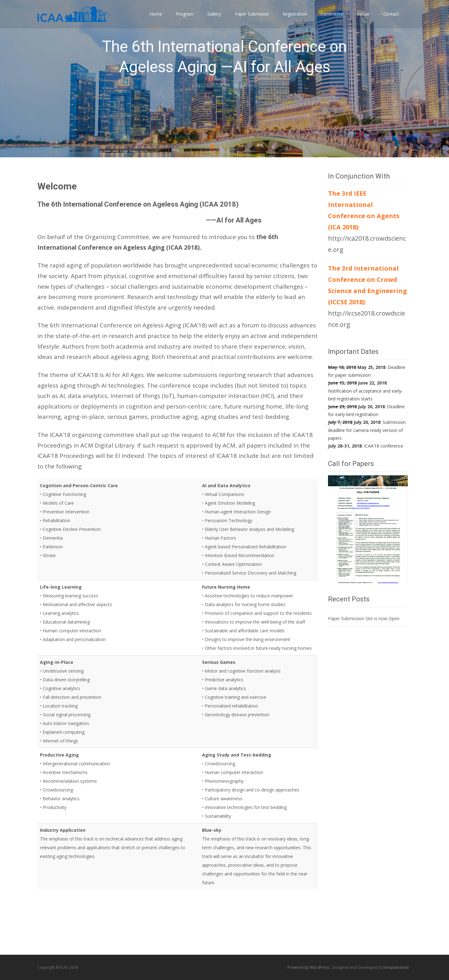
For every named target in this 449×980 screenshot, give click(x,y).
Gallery (214, 20)
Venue (363, 20)
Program (185, 20)
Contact (391, 20)
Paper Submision (252, 20)
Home (156, 20)
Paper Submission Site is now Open (364, 618)
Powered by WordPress (309, 967)
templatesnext (396, 967)
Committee (332, 20)
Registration (295, 20)
